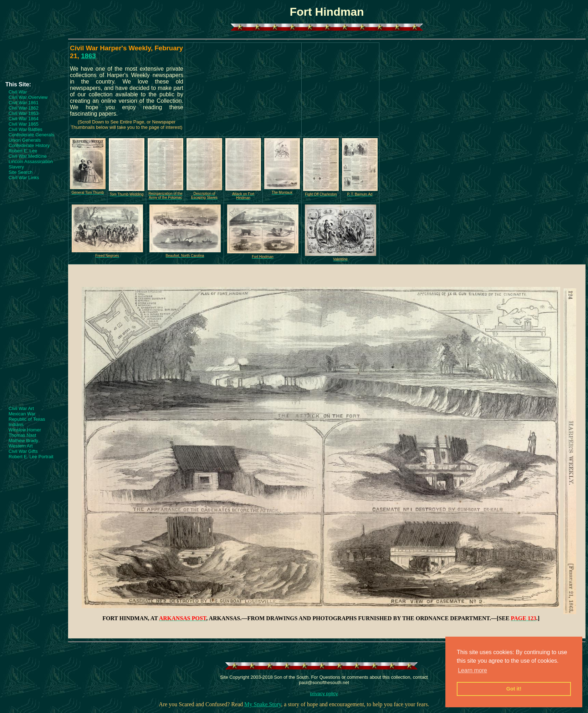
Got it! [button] (514, 689)
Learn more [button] (472, 670)
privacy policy (324, 694)
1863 (88, 56)
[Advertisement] (34, 60)
